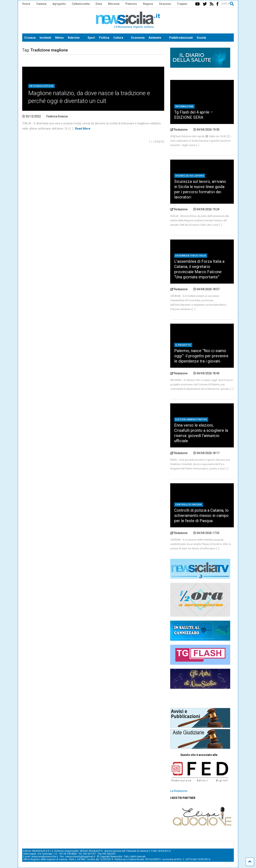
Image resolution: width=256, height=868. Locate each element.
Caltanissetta (81, 4)
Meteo (59, 38)
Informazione (184, 106)
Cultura (118, 38)
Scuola (201, 38)
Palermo (131, 4)
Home (26, 4)
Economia (138, 38)
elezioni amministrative (191, 419)
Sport (91, 38)
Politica (104, 38)
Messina (114, 4)
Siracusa (165, 4)
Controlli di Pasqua (189, 505)
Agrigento (59, 4)
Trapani (182, 4)
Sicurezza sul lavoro (190, 176)
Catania (41, 4)
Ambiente (155, 38)
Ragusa (148, 4)
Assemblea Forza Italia (191, 256)
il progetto (183, 345)
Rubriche (74, 38)
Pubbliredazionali (181, 38)
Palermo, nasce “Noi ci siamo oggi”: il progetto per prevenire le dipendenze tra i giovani (201, 356)
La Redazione (179, 791)
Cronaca (30, 38)
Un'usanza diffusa (41, 86)
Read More (83, 129)
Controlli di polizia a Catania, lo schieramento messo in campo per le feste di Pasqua (201, 516)
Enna (99, 4)
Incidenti (45, 38)
